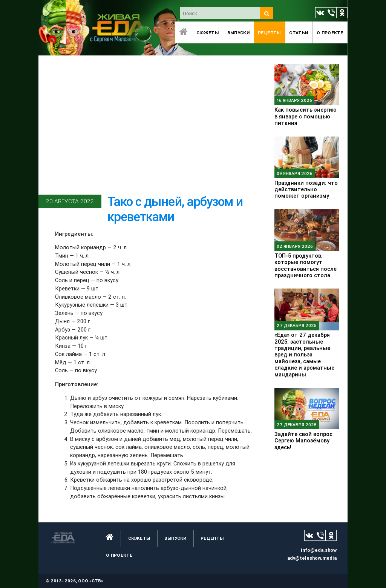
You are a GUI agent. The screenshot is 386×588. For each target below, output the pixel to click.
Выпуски (238, 33)
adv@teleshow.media (312, 558)
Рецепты (269, 33)
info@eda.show (319, 550)
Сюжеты (208, 33)
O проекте (330, 33)
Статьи (299, 33)
